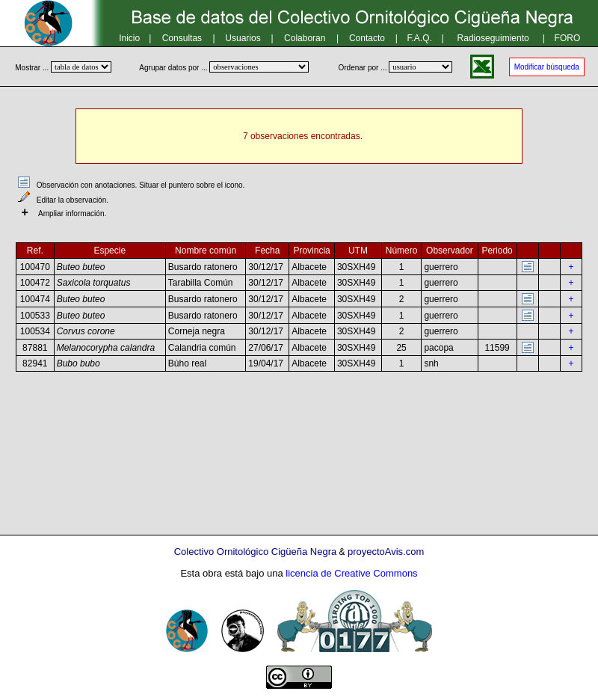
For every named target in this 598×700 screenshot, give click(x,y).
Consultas (182, 38)
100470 (35, 267)
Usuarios (243, 38)
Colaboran (305, 38)
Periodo (497, 251)
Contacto (367, 38)
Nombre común (206, 251)
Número (402, 251)
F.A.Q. (420, 38)
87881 (35, 348)
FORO (568, 38)
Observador (450, 251)
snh (431, 363)
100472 (35, 283)
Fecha (267, 251)
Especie (110, 251)
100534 (35, 331)
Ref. (35, 251)
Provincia (311, 251)
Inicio (129, 38)
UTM (358, 251)
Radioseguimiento (493, 38)
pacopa (438, 348)
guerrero (441, 267)
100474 (35, 299)
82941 (35, 363)
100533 (35, 316)
